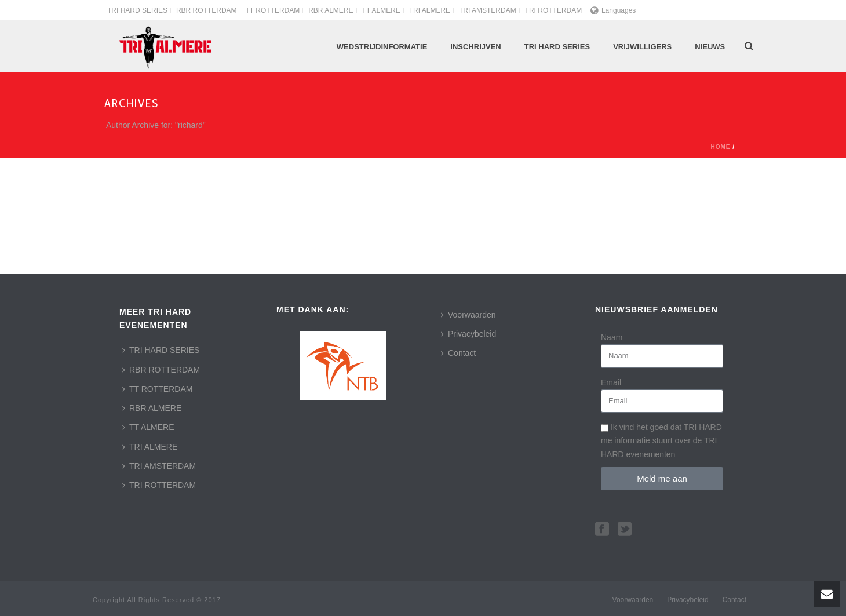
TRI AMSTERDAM (159, 466)
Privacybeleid (468, 334)
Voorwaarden (468, 315)
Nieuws (710, 47)
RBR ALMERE (152, 408)
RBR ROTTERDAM (161, 370)
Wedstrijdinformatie (382, 47)
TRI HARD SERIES (161, 350)
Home (720, 147)
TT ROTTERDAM (157, 389)
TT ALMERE (148, 427)
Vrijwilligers (642, 47)
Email (611, 382)
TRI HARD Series (557, 47)
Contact (458, 353)
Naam (612, 337)
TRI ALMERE (150, 447)
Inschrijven (475, 47)
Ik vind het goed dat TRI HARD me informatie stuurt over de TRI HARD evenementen (661, 440)
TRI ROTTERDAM (159, 485)
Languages (613, 10)
